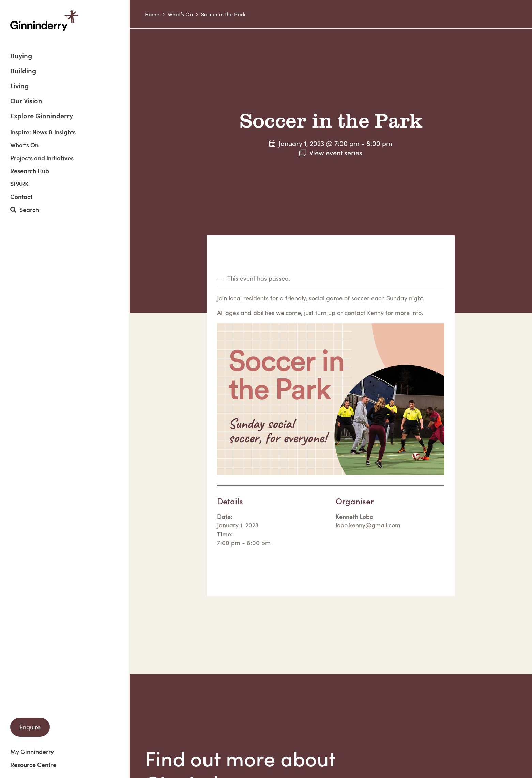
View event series (336, 153)
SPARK (19, 184)
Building (23, 71)
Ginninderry (44, 21)
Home (152, 14)
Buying (21, 56)
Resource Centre (33, 765)
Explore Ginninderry (42, 115)
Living (19, 86)
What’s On (24, 145)
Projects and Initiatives (42, 158)
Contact (21, 197)
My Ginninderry (32, 752)
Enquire (30, 727)
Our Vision (26, 101)
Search (25, 210)
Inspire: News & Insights (43, 132)
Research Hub (30, 171)
